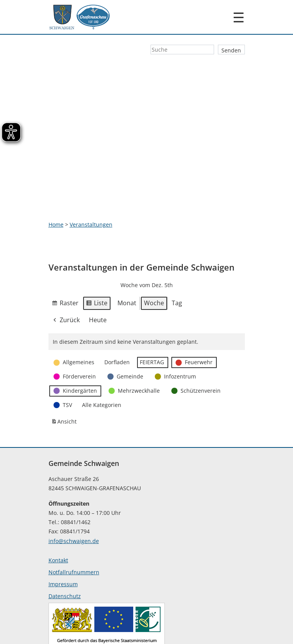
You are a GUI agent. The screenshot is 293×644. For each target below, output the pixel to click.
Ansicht (65, 380)
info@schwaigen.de (74, 498)
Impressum (63, 541)
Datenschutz (65, 553)
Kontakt (58, 517)
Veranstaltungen (91, 181)
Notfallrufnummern (74, 529)
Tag (177, 260)
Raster (65, 261)
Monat (127, 260)
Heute (98, 277)
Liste (97, 261)
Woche (154, 260)
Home (56, 181)
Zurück (66, 277)
